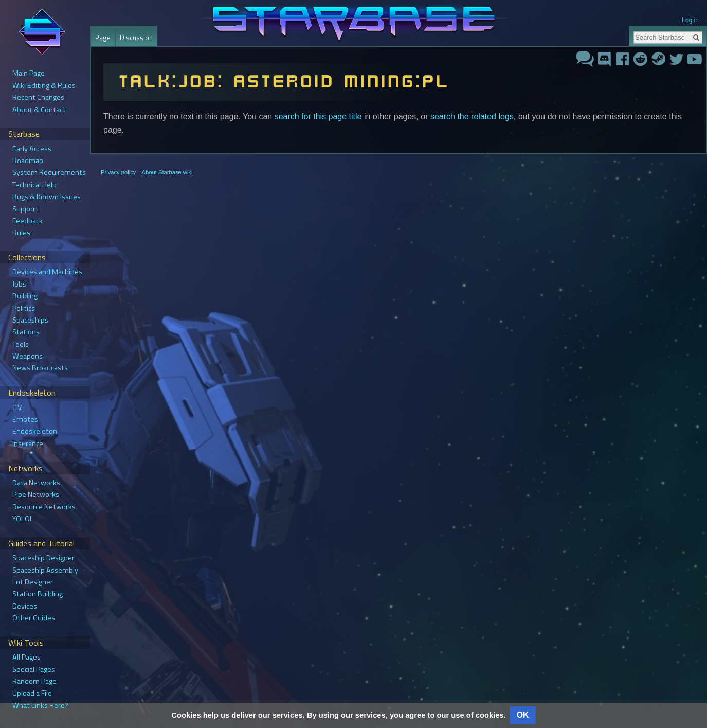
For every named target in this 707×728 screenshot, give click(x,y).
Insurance (28, 443)
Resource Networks (44, 507)
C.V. (17, 407)
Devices (25, 606)
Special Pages (34, 669)
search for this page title (318, 117)
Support (25, 209)
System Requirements (49, 172)
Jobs (19, 284)
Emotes (25, 419)
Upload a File (32, 693)
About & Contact (39, 110)
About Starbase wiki (167, 172)
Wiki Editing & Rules (44, 85)
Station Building (38, 594)
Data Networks (36, 483)
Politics (24, 308)
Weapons (28, 356)
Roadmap (28, 161)
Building (25, 296)
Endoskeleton (35, 431)
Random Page (34, 681)
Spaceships (30, 320)
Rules (21, 233)
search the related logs (472, 117)
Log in (690, 20)
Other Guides (34, 618)
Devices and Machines (47, 272)
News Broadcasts (40, 368)
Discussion (136, 38)
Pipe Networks (36, 494)
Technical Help (34, 185)
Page (103, 38)
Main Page (29, 73)
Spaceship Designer (43, 558)
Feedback (28, 221)
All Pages (26, 657)
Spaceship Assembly (45, 570)
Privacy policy (118, 172)
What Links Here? (40, 705)
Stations (26, 332)
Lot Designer (33, 582)
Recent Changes (38, 97)
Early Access (32, 149)
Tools (21, 344)
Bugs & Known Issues (47, 197)
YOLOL (23, 519)
